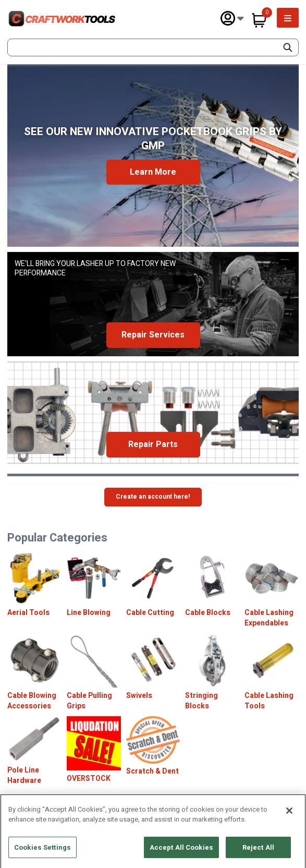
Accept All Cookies (181, 852)
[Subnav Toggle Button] (241, 19)
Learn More (153, 172)
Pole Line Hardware (24, 775)
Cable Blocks (208, 613)
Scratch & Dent (152, 771)
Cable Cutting (150, 613)
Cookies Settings (42, 852)
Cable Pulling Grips (89, 701)
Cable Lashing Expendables (269, 618)
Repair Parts (153, 444)
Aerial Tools (28, 613)
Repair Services (153, 335)
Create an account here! (153, 497)
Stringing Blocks (201, 701)
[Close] (289, 815)
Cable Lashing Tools (269, 701)
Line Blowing (89, 613)
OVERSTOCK (89, 779)
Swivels (139, 696)
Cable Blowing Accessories (32, 701)
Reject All (258, 852)
